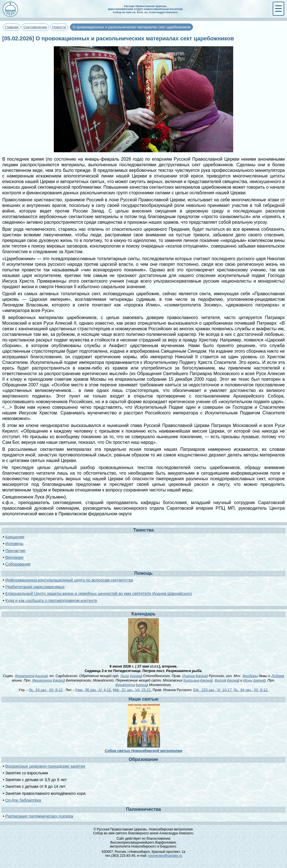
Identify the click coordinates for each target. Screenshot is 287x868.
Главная (12, 27)
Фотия (220, 680)
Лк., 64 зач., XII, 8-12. (251, 690)
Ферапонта (25, 676)
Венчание (14, 557)
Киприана (191, 680)
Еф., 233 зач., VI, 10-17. (213, 690)
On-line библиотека (23, 800)
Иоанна (188, 676)
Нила (125, 676)
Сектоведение (35, 27)
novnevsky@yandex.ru (165, 856)
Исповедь (14, 544)
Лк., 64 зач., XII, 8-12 (46, 690)
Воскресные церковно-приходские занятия (45, 766)
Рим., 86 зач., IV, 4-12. (94, 690)
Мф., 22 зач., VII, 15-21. (132, 690)
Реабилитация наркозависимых (35, 587)
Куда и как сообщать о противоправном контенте (51, 601)
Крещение (15, 537)
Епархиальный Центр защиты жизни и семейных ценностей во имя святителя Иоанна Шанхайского (99, 594)
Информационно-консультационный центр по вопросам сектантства (69, 580)
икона (41, 676)
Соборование (18, 564)
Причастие (15, 551)
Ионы (248, 680)
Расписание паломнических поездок (39, 816)
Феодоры (250, 676)
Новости (59, 27)
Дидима (278, 676)
